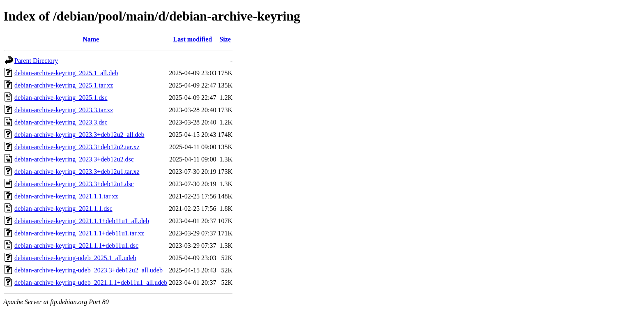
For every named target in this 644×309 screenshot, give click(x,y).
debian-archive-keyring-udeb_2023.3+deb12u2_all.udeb (89, 270)
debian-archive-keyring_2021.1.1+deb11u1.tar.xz (79, 233)
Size (225, 39)
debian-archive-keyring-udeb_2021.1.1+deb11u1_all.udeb (91, 282)
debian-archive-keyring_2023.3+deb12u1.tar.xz (77, 172)
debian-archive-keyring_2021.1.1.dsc (63, 209)
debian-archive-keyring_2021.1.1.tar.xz (66, 196)
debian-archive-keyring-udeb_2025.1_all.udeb (75, 258)
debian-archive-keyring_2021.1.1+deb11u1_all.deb (82, 221)
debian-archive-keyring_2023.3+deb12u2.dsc (74, 159)
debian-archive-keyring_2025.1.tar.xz (64, 85)
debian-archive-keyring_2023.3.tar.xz (64, 110)
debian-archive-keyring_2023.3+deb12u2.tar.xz (77, 147)
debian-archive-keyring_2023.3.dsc (61, 122)
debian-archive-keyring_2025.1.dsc (61, 98)
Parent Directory (36, 61)
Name (91, 39)
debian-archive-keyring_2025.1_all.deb (66, 73)
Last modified (193, 39)
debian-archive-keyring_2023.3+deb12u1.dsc (74, 184)
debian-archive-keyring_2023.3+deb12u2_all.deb (79, 135)
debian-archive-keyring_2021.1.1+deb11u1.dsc (76, 246)
